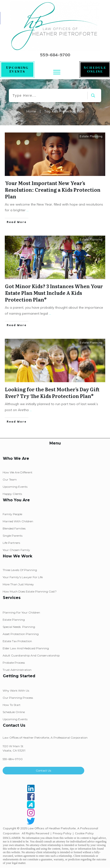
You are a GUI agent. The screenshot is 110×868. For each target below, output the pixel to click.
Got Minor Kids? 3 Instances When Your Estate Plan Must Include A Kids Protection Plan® (54, 293)
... (28, 210)
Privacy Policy (62, 833)
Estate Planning (91, 136)
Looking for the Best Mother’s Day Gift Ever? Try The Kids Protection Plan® (52, 392)
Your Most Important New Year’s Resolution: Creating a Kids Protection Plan (53, 190)
